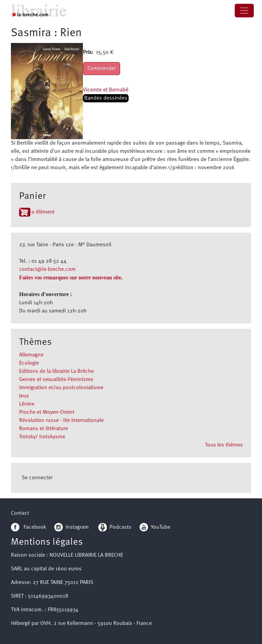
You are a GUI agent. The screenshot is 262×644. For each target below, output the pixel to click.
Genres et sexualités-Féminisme (56, 380)
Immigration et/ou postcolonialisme (61, 388)
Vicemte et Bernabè (106, 90)
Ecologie (29, 363)
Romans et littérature (43, 429)
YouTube (161, 527)
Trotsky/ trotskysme (42, 437)
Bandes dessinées (106, 98)
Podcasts (115, 527)
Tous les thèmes (224, 445)
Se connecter (37, 478)
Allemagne (31, 355)
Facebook (28, 527)
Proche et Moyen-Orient (47, 412)
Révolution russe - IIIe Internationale (61, 421)
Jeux (24, 396)
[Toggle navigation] (244, 11)
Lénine (27, 404)
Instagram (71, 527)
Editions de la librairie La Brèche (56, 371)
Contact (20, 513)
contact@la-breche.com (47, 269)
